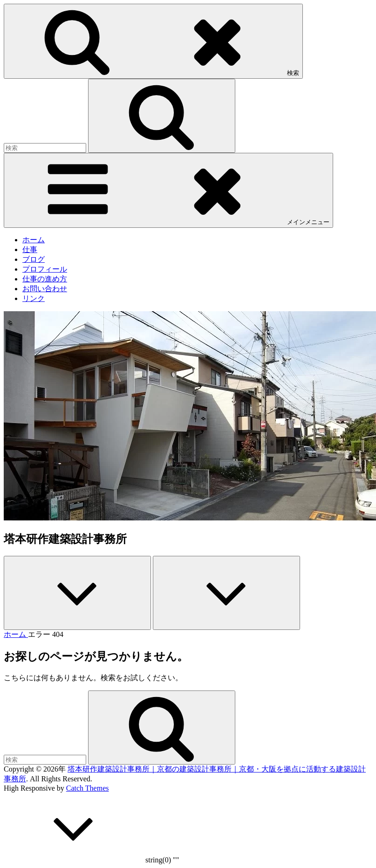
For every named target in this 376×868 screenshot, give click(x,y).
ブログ (34, 259)
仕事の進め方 (45, 279)
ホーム (34, 240)
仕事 (30, 249)
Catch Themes (88, 788)
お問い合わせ (45, 289)
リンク (34, 298)
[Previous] (77, 593)
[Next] (226, 593)
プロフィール (45, 269)
